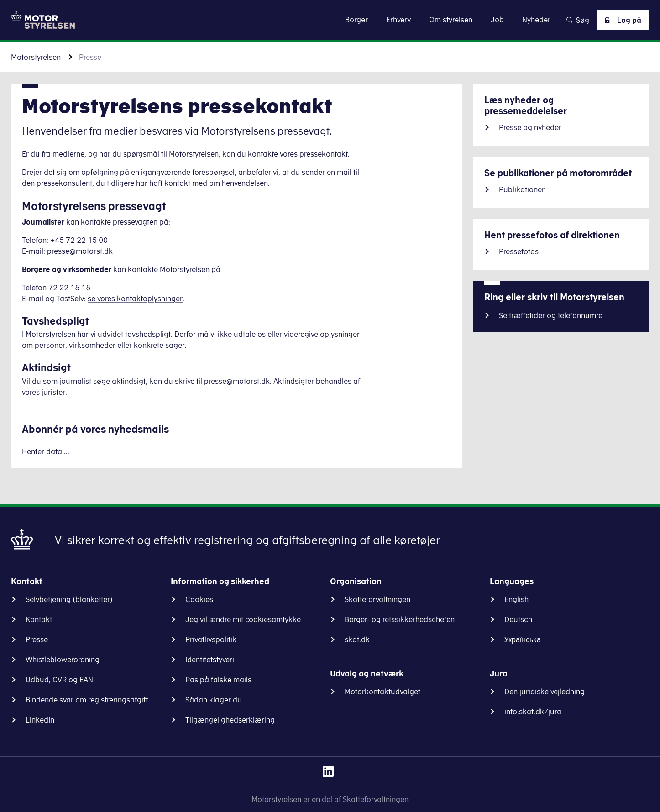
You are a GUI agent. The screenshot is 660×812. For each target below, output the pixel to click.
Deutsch (518, 619)
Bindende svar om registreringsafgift (87, 700)
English (516, 599)
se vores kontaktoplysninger (135, 299)
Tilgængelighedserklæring (230, 720)
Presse (37, 639)
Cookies (199, 599)
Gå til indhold (330, 19)
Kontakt (39, 619)
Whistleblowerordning (63, 660)
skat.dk (357, 639)
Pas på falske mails (218, 680)
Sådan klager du (214, 700)
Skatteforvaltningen (377, 599)
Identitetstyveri (210, 660)
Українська (523, 639)
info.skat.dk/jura (533, 712)
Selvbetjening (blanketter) (69, 599)
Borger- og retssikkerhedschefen (400, 619)
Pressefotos (519, 251)
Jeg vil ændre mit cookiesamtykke (243, 619)
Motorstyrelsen (36, 57)
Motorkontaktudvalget (382, 692)
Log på (621, 20)
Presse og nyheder (530, 127)
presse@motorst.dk (80, 251)
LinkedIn (40, 720)
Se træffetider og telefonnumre (551, 315)
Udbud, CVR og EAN (59, 680)
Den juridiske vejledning (545, 692)
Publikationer (522, 189)
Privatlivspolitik (211, 639)
